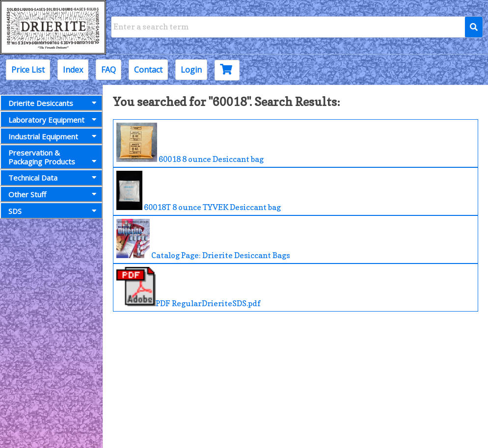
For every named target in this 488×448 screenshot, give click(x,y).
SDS (54, 211)
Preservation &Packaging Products (54, 157)
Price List (28, 70)
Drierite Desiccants (54, 103)
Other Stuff (54, 194)
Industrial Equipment (54, 136)
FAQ (108, 70)
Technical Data (54, 178)
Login (191, 70)
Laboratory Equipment (54, 120)
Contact (148, 70)
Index (73, 70)
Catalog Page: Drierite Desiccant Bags (203, 239)
